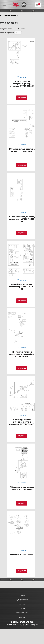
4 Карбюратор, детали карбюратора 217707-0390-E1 (22, 287)
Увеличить (22, 77)
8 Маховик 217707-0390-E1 (22, 555)
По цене (22, 29)
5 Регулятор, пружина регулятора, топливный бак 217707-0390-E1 (22, 354)
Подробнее (22, 98)
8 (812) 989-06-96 (22, 622)
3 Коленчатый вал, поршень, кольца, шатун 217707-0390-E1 (22, 219)
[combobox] (18, 33)
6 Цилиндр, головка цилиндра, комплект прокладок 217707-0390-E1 (22, 422)
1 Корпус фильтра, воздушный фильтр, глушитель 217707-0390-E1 (22, 84)
